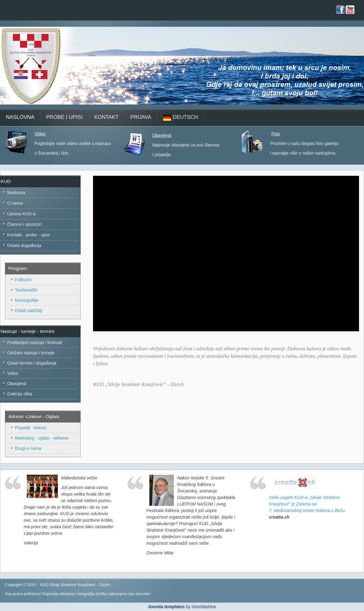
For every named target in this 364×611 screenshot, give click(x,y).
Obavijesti (162, 135)
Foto (276, 134)
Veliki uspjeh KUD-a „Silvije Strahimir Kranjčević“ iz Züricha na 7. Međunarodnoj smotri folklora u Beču (307, 504)
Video (40, 134)
